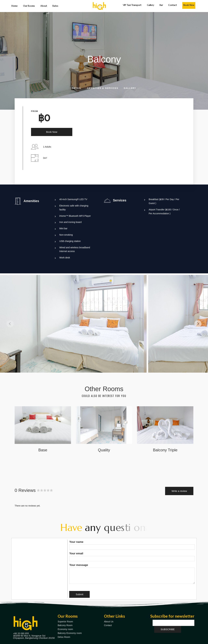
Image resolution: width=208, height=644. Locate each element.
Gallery (150, 5)
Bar (161, 5)
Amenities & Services (103, 88)
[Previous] (10, 324)
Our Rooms (29, 6)
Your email (132, 556)
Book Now (189, 5)
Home (14, 6)
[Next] (198, 324)
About (44, 6)
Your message (132, 574)
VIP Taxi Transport (132, 5)
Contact (172, 5)
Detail (77, 88)
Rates (55, 6)
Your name (132, 544)
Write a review (179, 491)
